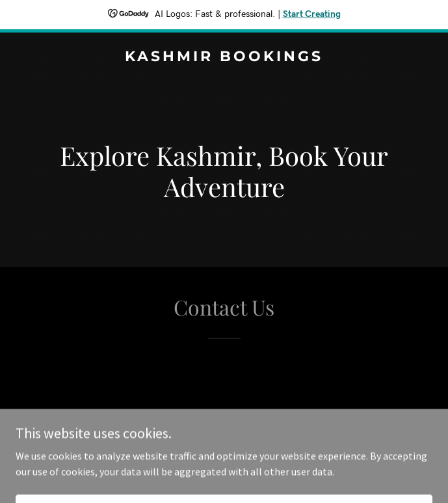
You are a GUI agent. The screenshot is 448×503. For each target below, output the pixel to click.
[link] (224, 57)
